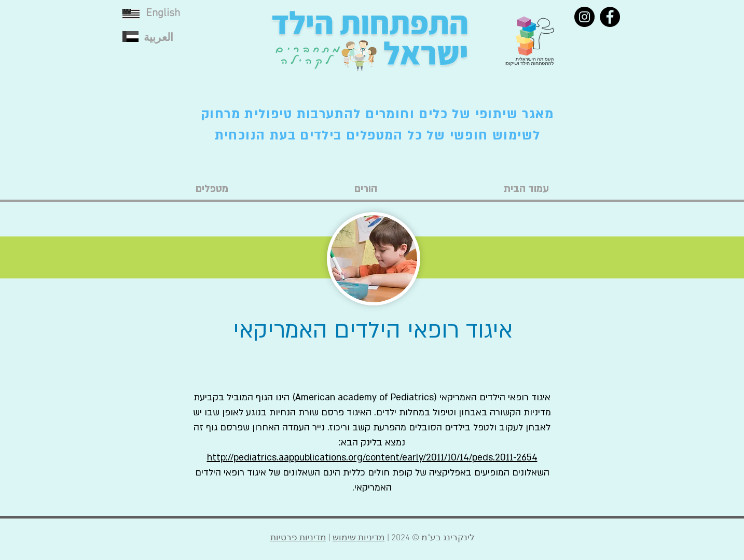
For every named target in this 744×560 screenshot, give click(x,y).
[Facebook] (610, 17)
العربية (159, 38)
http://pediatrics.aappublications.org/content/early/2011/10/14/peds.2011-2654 (372, 458)
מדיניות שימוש (359, 538)
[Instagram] (584, 17)
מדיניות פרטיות (298, 538)
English (163, 13)
